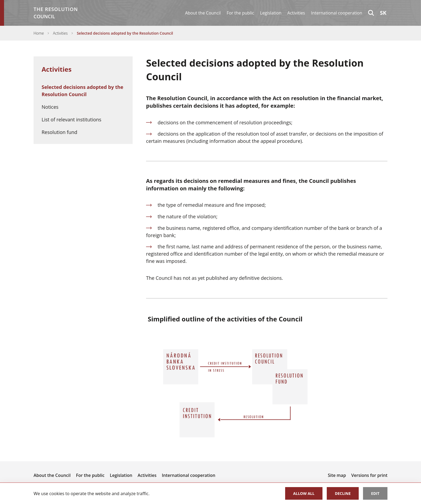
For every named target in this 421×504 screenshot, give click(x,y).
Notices (50, 107)
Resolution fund (59, 132)
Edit (375, 493)
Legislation (271, 13)
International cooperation (337, 13)
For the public (240, 13)
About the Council (203, 13)
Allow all (304, 493)
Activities (296, 13)
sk (383, 13)
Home (39, 33)
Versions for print (369, 475)
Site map (337, 475)
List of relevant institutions (71, 119)
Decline (343, 493)
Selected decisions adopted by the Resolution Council (125, 33)
